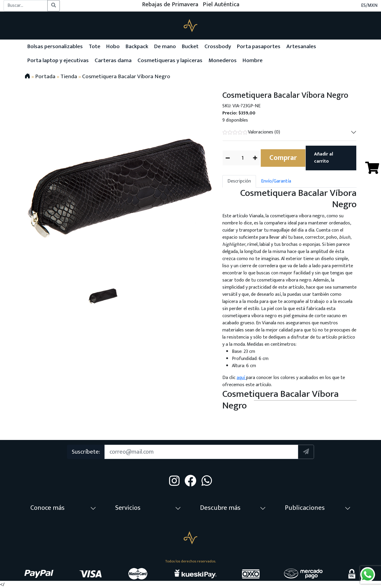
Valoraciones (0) (251, 132)
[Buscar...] (26, 6)
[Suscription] (201, 452)
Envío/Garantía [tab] (276, 181)
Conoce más (47, 508)
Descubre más (220, 508)
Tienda (69, 76)
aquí (241, 378)
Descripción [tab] (239, 181)
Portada (45, 76)
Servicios (128, 508)
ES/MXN (369, 6)
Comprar (283, 158)
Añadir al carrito (324, 158)
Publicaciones (305, 508)
